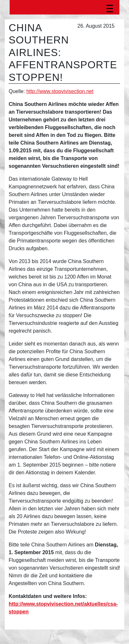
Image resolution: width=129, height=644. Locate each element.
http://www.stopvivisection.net (60, 91)
